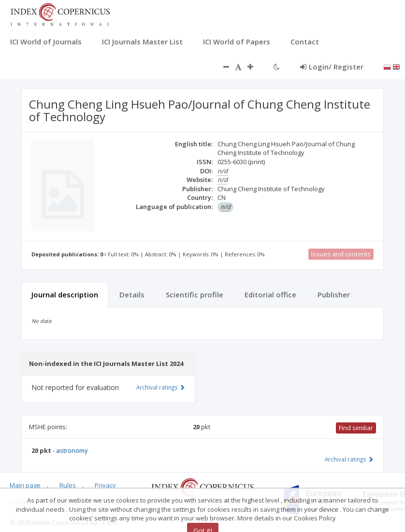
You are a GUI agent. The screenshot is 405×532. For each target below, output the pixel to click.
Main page (25, 485)
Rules (68, 485)
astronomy (72, 450)
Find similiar (356, 428)
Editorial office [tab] (270, 294)
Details (132, 294)
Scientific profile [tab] (195, 294)
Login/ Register (332, 67)
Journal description (65, 294)
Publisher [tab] (334, 294)
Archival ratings (349, 459)
